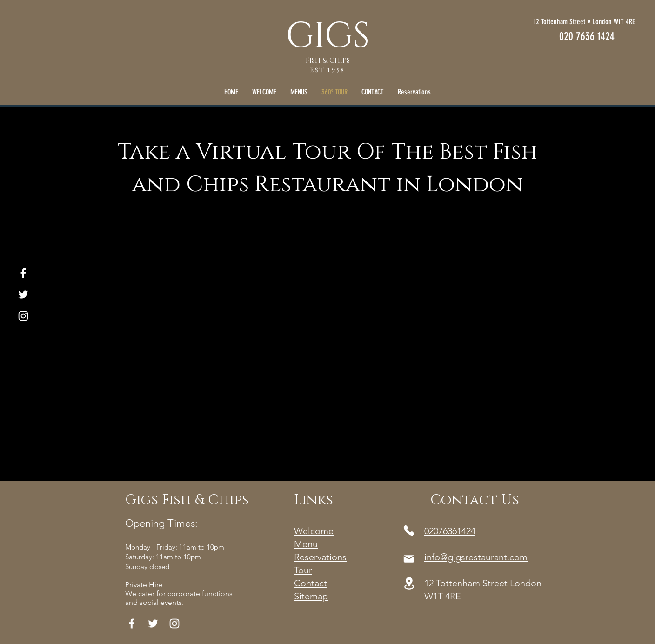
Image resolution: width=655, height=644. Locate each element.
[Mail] (409, 559)
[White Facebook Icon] (23, 273)
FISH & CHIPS (328, 61)
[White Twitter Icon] (23, 295)
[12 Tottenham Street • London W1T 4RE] (547, 22)
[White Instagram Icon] (23, 316)
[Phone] (409, 530)
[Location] (409, 583)
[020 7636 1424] (587, 37)
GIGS (327, 36)
